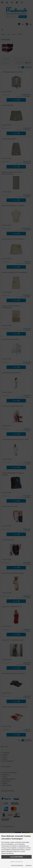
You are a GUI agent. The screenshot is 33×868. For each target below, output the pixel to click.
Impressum (29, 865)
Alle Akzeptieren (16, 857)
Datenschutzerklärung (17, 865)
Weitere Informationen (16, 862)
